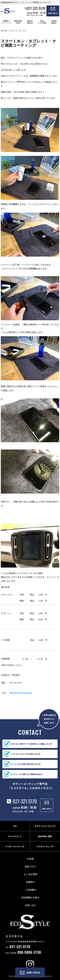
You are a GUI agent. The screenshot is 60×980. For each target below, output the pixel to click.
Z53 (15, 829)
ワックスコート (15, 839)
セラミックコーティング (45, 829)
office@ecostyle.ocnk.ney (21, 693)
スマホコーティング (45, 850)
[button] (6, 22)
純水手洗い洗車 (45, 839)
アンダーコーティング (15, 850)
